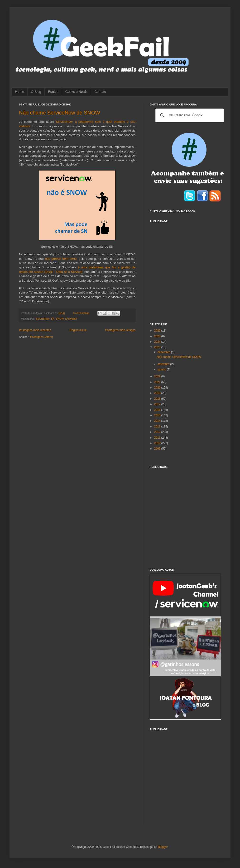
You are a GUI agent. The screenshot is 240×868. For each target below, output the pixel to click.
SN (53, 319)
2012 (158, 432)
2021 (158, 382)
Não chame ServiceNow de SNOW (60, 113)
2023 (158, 347)
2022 (158, 376)
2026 (158, 331)
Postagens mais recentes (35, 330)
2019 (158, 393)
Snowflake (71, 319)
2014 (158, 421)
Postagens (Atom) (42, 337)
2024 (158, 342)
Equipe (53, 92)
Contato (100, 92)
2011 (158, 438)
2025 (158, 336)
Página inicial (78, 330)
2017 (158, 404)
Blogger (163, 847)
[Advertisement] (45, 270)
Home (20, 92)
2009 (158, 449)
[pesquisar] (189, 115)
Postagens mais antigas (120, 330)
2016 (158, 410)
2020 (158, 388)
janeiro (162, 370)
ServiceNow (43, 319)
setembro (164, 364)
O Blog (36, 92)
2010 (158, 443)
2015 (158, 415)
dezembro (164, 352)
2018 (158, 399)
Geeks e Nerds (76, 92)
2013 (158, 427)
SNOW (60, 319)
